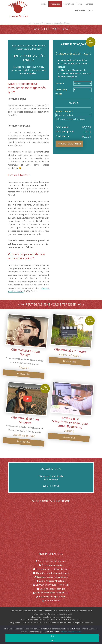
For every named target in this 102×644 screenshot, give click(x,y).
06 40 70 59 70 (52, 486)
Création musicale (85, 611)
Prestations (55, 4)
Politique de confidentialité (83, 623)
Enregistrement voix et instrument (23, 611)
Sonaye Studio (15, 623)
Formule (59, 84)
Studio (43, 4)
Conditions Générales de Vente (59, 623)
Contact (89, 4)
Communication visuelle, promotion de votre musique (52, 614)
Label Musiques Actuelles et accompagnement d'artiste (51, 617)
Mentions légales (39, 623)
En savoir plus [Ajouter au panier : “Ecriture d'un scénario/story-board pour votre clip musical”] (65, 437)
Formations (69, 4)
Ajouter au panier (71, 144)
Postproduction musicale (67, 611)
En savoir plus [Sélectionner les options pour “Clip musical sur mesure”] (66, 361)
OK (52, 636)
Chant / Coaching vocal (47, 611)
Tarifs (80, 4)
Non (52, 640)
